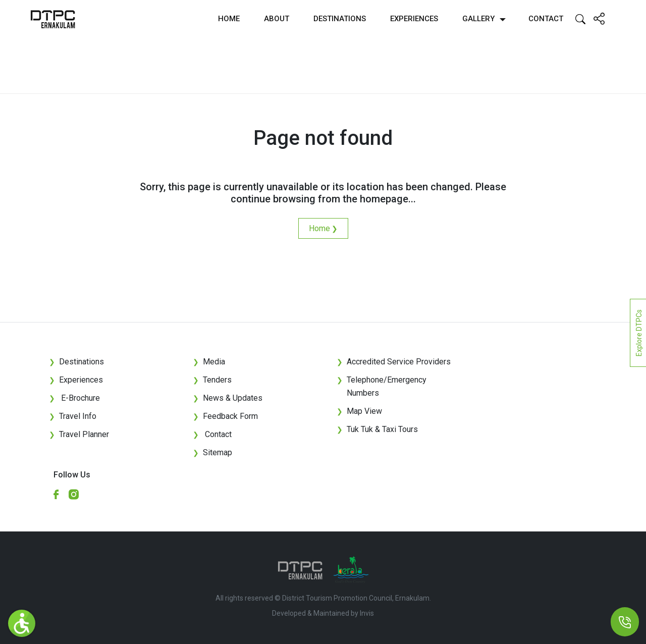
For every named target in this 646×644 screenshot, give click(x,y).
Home (229, 19)
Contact (546, 19)
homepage (384, 199)
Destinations (340, 19)
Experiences (414, 19)
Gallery (478, 19)
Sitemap (212, 452)
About (277, 19)
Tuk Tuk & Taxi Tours (382, 429)
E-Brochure (74, 398)
